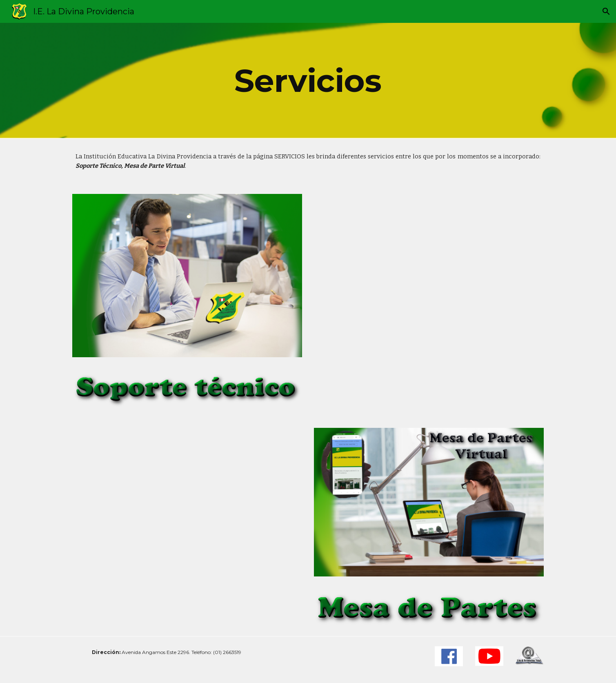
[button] (606, 11)
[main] (308, 81)
